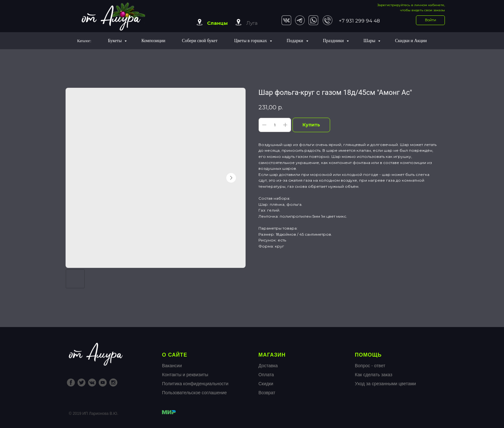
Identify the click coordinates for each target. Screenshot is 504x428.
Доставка (268, 366)
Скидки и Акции (411, 41)
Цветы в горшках (251, 41)
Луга (252, 23)
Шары (370, 41)
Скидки (266, 384)
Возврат (267, 393)
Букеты (115, 41)
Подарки (296, 41)
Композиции (153, 41)
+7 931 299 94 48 (359, 21)
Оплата (266, 375)
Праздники (334, 41)
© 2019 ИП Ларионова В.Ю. (94, 414)
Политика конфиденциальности (195, 384)
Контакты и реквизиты (185, 375)
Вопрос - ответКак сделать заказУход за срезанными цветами (385, 375)
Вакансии (172, 366)
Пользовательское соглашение (194, 393)
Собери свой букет (200, 41)
